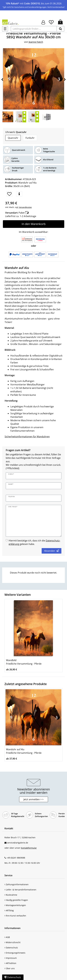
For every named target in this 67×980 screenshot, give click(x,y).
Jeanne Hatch (36, 42)
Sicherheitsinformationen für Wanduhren (27, 437)
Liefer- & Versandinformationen (20, 890)
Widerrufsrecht (12, 942)
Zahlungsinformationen (16, 884)
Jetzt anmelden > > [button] (33, 799)
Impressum (11, 958)
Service (8, 875)
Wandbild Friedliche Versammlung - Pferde (24, 662)
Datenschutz (11, 948)
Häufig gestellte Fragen (16, 900)
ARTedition (10, 963)
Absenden (52, 551)
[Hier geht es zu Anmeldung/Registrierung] (43, 22)
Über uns (10, 968)
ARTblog (9, 910)
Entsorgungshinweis (15, 953)
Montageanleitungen (15, 905)
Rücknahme (11, 895)
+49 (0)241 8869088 (16, 858)
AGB (7, 937)
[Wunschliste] (51, 22)
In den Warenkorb (34, 224)
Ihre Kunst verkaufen (15, 916)
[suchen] (60, 29)
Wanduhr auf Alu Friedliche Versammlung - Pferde (24, 751)
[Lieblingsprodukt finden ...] (34, 29)
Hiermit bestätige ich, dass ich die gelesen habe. (34, 542)
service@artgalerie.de (18, 843)
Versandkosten (25, 207)
